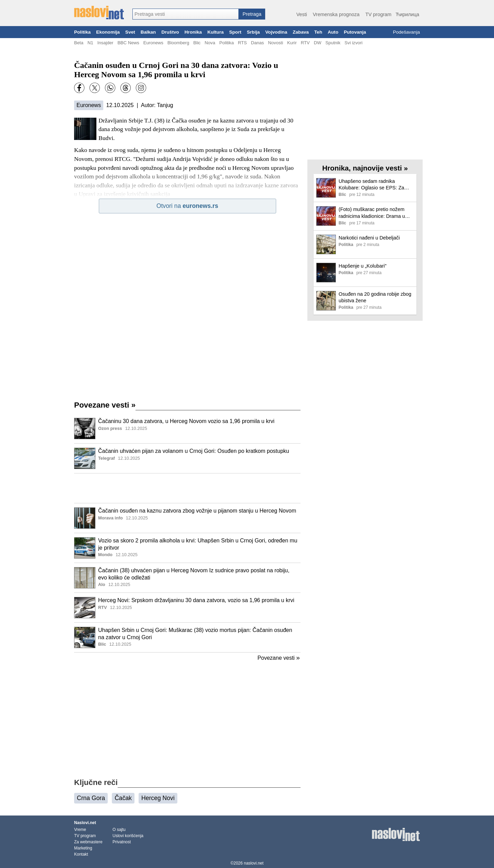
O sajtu (119, 830)
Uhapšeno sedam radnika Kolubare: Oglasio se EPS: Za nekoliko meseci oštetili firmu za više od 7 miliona (373, 185)
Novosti (275, 43)
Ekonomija (108, 32)
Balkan (148, 32)
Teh (318, 32)
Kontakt (81, 854)
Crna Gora (91, 798)
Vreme (80, 830)
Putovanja (355, 32)
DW (318, 43)
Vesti (302, 14)
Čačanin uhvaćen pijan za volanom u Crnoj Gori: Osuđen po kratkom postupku (194, 451)
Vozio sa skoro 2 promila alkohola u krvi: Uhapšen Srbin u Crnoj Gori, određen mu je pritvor (198, 544)
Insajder (105, 43)
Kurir (292, 43)
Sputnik (333, 43)
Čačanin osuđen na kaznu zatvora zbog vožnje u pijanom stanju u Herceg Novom (197, 511)
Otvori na (187, 206)
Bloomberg (178, 43)
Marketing (83, 848)
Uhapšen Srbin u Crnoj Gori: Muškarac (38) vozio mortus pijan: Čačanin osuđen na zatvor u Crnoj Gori (195, 634)
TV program (378, 14)
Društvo (170, 32)
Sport (235, 32)
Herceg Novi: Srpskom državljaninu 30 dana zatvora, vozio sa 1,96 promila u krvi (196, 600)
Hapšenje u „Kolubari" (363, 266)
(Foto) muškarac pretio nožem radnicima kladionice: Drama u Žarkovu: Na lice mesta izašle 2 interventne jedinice (373, 213)
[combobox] (186, 14)
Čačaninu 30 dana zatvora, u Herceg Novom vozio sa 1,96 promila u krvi (186, 421)
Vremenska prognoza (336, 14)
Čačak (123, 798)
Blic (197, 43)
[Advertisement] (187, 488)
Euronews (153, 43)
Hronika (193, 32)
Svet (130, 32)
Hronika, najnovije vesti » (365, 168)
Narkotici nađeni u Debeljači (369, 238)
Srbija (253, 32)
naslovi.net (254, 863)
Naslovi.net (85, 823)
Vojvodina (276, 32)
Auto (333, 32)
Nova (210, 43)
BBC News (128, 43)
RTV (305, 43)
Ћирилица (407, 14)
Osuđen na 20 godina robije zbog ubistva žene (375, 297)
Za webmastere (88, 842)
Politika (82, 32)
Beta (79, 43)
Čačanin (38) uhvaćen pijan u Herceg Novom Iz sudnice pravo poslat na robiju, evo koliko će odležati (194, 574)
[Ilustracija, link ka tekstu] (85, 429)
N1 (90, 43)
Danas (257, 43)
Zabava (301, 32)
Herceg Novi (158, 798)
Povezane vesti (105, 405)
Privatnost (122, 842)
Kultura (215, 32)
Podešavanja (406, 32)
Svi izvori (353, 43)
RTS (242, 43)
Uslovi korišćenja (128, 836)
